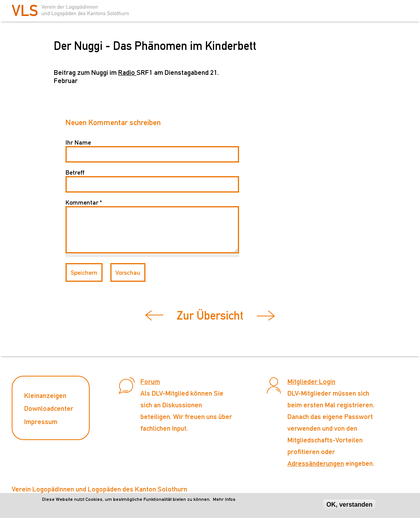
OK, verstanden (349, 505)
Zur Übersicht (210, 316)
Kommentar (84, 202)
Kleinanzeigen (45, 395)
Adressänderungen (316, 463)
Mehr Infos (224, 499)
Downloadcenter (49, 408)
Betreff (75, 172)
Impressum (41, 422)
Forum (150, 381)
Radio (127, 72)
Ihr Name (78, 142)
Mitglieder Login (311, 381)
